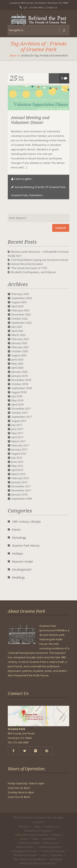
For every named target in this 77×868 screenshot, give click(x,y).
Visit (43, 855)
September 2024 (22, 298)
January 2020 (19, 372)
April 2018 (17, 404)
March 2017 (19, 441)
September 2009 (22, 499)
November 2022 (21, 314)
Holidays (18, 553)
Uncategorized (22, 569)
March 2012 (19, 474)
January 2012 (19, 482)
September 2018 (22, 388)
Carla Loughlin (23, 179)
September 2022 (22, 323)
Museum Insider (23, 561)
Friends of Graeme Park (50, 187)
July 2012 (17, 458)
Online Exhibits (25, 847)
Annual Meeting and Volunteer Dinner (30, 120)
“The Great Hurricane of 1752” (29, 268)
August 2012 (19, 454)
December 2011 (21, 486)
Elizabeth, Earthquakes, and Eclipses (33, 272)
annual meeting (24, 187)
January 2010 (19, 494)
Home (13, 56)
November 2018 (21, 380)
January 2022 (19, 343)
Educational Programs (38, 831)
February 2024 (20, 310)
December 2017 (21, 409)
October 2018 (20, 384)
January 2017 (19, 449)
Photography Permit (24, 851)
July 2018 (17, 396)
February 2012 (20, 478)
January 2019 (19, 376)
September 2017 (22, 417)
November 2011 (21, 490)
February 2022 (20, 339)
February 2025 (20, 294)
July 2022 (17, 327)
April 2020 (17, 368)
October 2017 (20, 413)
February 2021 (20, 347)
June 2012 (17, 462)
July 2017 (17, 425)
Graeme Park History (26, 545)
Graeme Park (20, 195)
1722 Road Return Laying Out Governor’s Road (39, 260)
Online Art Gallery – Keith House (38, 843)
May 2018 (17, 400)
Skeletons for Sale (25, 855)
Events (16, 530)
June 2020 (17, 359)
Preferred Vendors (53, 851)
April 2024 (17, 306)
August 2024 (19, 302)
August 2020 (19, 355)
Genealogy (19, 538)
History (57, 835)
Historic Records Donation (27, 264)
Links (35, 839)
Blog (37, 826)
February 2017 (20, 445)
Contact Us (52, 7)
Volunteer (57, 855)
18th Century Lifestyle (26, 522)
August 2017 (19, 421)
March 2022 (19, 335)
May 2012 (17, 466)
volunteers (36, 195)
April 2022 (17, 331)
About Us (24, 826)
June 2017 (17, 429)
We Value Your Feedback (30, 859)
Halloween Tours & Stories (31, 835)
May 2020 (17, 364)
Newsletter (49, 839)
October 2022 (20, 319)
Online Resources (50, 847)
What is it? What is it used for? (38, 863)
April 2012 (17, 470)
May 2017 (17, 433)
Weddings (18, 577)
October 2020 (20, 351)
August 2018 (19, 392)
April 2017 (17, 437)
